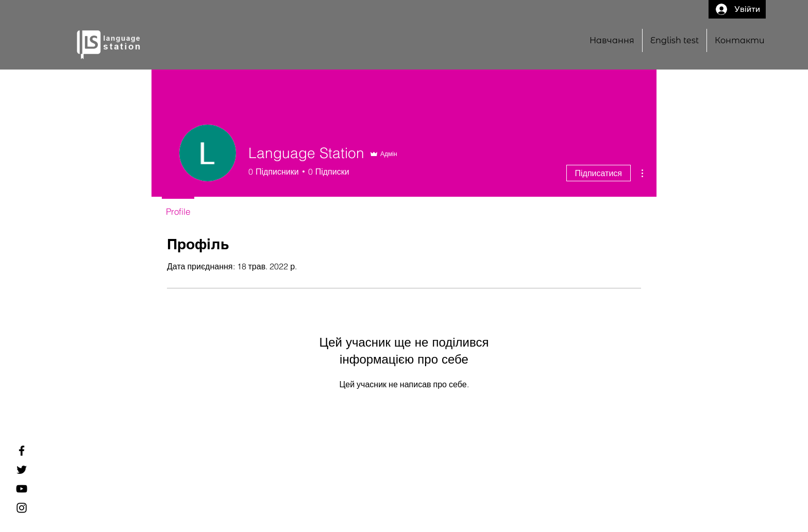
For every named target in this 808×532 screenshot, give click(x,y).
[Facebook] (22, 451)
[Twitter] (22, 470)
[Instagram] (22, 508)
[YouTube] (22, 489)
